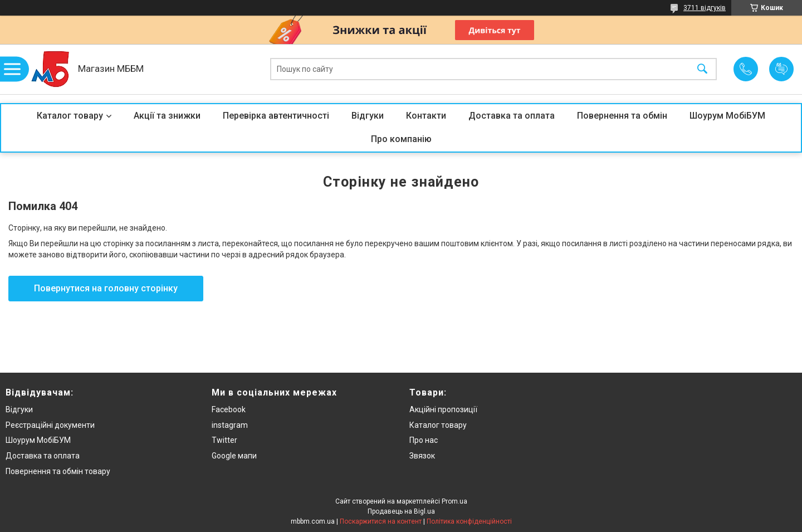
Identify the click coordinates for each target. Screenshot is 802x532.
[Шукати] (702, 69)
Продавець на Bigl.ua (401, 511)
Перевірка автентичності (276, 116)
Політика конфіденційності (469, 521)
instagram (230, 425)
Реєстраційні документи (50, 425)
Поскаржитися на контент (381, 521)
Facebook (229, 409)
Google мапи (234, 456)
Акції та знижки (167, 116)
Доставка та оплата (512, 116)
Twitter (224, 440)
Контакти (426, 116)
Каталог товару (70, 116)
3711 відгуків (705, 8)
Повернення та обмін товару (58, 471)
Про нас (424, 440)
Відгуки (368, 116)
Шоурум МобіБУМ (727, 116)
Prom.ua (454, 501)
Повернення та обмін (622, 116)
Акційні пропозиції (443, 409)
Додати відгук (781, 69)
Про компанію (401, 139)
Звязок (422, 456)
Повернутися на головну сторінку (106, 288)
